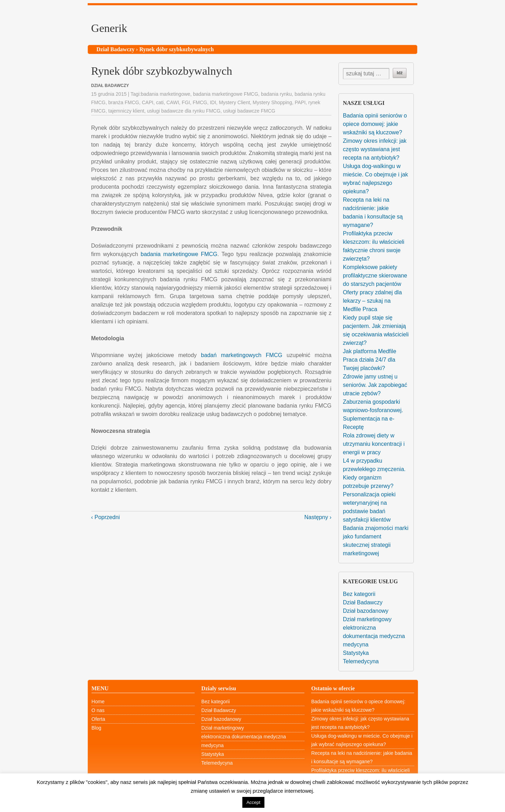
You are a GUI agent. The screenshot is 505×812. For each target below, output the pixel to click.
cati (160, 102)
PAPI (300, 102)
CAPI (147, 102)
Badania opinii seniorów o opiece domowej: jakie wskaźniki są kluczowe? (375, 124)
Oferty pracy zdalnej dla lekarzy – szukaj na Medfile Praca (372, 301)
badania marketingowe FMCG (225, 94)
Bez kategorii (359, 594)
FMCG (200, 102)
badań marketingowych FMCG (242, 355)
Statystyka (356, 653)
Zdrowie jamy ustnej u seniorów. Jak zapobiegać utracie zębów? (375, 385)
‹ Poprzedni (106, 517)
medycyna (356, 645)
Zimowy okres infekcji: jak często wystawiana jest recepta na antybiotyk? (375, 149)
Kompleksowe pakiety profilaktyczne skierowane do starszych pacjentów (375, 276)
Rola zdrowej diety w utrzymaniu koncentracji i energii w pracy (374, 444)
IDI (213, 102)
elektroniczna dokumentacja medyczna (244, 737)
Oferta (98, 719)
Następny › (318, 517)
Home (98, 702)
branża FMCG (124, 102)
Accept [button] (254, 802)
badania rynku (276, 94)
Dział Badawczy (116, 49)
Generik (109, 28)
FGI (186, 102)
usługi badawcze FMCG (249, 111)
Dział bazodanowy (366, 611)
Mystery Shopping (272, 102)
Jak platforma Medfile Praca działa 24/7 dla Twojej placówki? (370, 360)
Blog (96, 728)
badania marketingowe (166, 94)
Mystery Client (234, 102)
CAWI (173, 102)
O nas (98, 710)
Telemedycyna (361, 661)
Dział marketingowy (367, 619)
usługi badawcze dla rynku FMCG (184, 111)
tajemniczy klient (126, 111)
